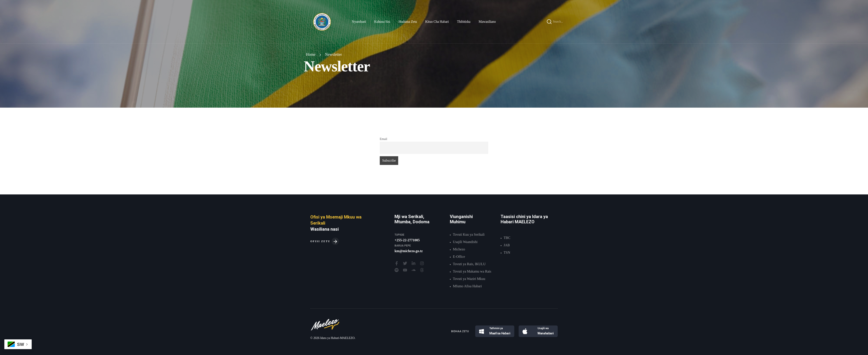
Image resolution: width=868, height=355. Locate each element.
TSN (507, 252)
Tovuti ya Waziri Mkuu (469, 279)
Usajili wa (543, 328)
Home (311, 54)
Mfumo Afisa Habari (467, 286)
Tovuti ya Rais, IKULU (469, 264)
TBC (507, 238)
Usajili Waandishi (465, 242)
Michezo (459, 249)
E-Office (459, 257)
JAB (507, 245)
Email (383, 139)
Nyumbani (359, 22)
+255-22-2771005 (407, 240)
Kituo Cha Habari (437, 22)
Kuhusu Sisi (382, 22)
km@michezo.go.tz (409, 251)
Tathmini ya (496, 328)
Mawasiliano (487, 22)
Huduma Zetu (408, 22)
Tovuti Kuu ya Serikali (469, 234)
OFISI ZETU (325, 241)
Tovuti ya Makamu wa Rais (472, 271)
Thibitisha (464, 22)
